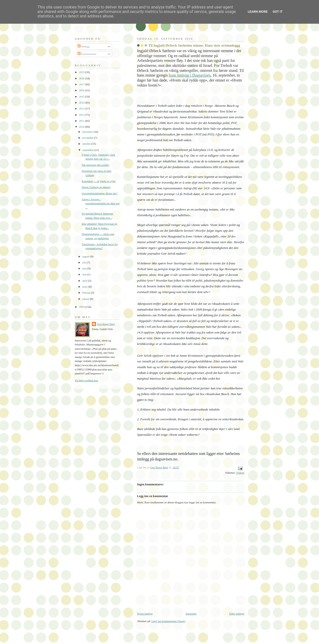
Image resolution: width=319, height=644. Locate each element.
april (85, 281)
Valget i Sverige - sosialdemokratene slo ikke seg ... (101, 203)
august (86, 256)
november (88, 138)
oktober (87, 144)
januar (86, 299)
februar (87, 293)
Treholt (240, 473)
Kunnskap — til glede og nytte (99, 181)
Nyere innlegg (145, 614)
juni (85, 268)
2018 (82, 78)
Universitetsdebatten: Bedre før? (100, 193)
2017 (82, 84)
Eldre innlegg (237, 614)
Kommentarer (87, 54)
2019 (82, 72)
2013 (82, 108)
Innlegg (84, 46)
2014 (82, 103)
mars (85, 287)
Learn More (258, 12)
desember (88, 132)
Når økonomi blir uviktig (96, 165)
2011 (82, 121)
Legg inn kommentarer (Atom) (169, 621)
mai (85, 274)
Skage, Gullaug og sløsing (96, 187)
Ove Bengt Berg (106, 324)
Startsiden (191, 614)
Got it (278, 12)
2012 (82, 115)
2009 (82, 307)
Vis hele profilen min (86, 380)
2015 (82, 97)
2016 (82, 90)
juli (84, 262)
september (88, 150)
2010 (82, 127)
